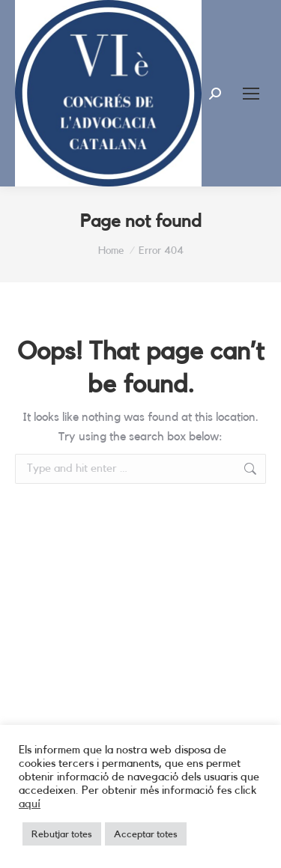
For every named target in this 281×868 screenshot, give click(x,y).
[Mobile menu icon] (251, 94)
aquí (30, 804)
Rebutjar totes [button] (62, 834)
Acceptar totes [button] (146, 834)
